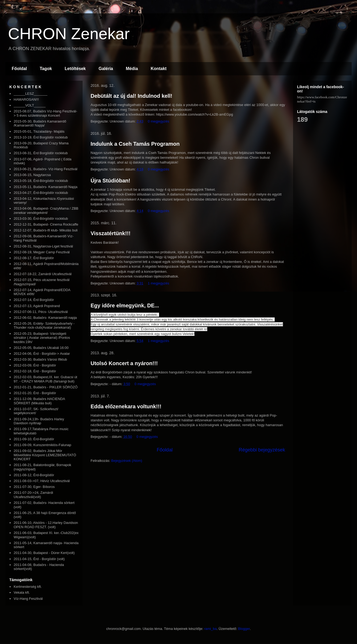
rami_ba (210, 629)
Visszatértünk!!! (111, 233)
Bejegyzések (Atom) (127, 461)
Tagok (46, 69)
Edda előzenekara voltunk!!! (126, 406)
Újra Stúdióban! (110, 181)
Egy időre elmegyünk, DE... (125, 305)
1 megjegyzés (159, 283)
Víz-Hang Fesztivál (28, 599)
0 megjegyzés (159, 121)
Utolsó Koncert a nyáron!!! (124, 363)
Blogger (244, 629)
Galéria (106, 69)
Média (132, 69)
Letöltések (75, 69)
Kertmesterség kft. (28, 587)
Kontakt (159, 69)
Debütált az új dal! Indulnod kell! (131, 96)
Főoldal (19, 69)
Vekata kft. (22, 592)
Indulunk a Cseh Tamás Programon (135, 144)
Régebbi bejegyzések (262, 450)
